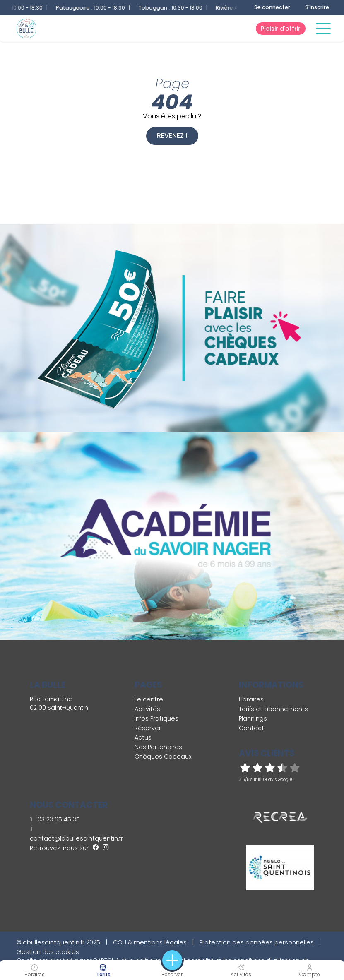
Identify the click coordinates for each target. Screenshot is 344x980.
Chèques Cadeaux (163, 757)
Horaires (251, 699)
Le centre (149, 699)
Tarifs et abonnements (273, 709)
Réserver (148, 728)
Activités (147, 709)
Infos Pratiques (156, 718)
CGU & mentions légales (150, 942)
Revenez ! (172, 136)
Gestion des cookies (48, 952)
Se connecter (272, 7)
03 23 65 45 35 (55, 819)
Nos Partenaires (158, 747)
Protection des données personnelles (257, 942)
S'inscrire (317, 7)
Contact (251, 728)
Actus (143, 737)
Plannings (253, 718)
